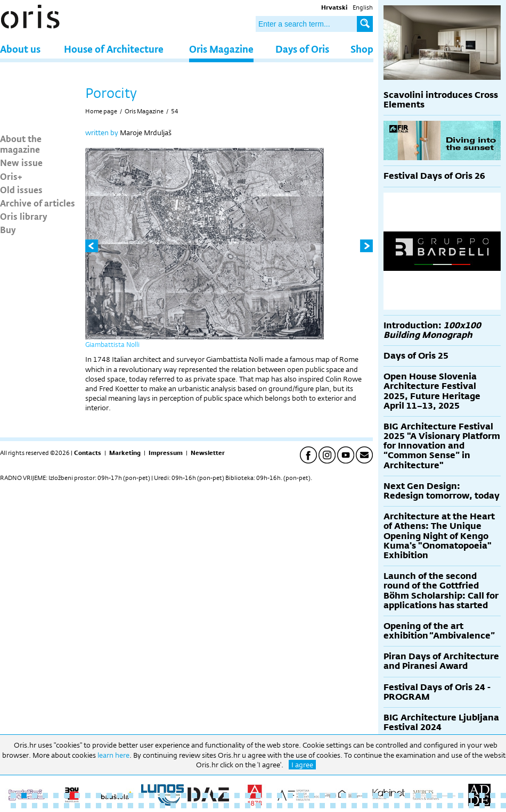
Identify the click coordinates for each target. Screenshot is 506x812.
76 (312, 806)
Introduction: (432, 330)
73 (280, 806)
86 (418, 806)
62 (162, 806)
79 (344, 806)
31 (333, 796)
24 (258, 796)
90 (461, 806)
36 (386, 796)
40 (429, 796)
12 (130, 796)
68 (226, 806)
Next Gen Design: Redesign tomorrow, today (442, 491)
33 (354, 796)
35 (376, 796)
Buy (8, 229)
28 (301, 796)
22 (237, 796)
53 (67, 806)
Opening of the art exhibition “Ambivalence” (439, 631)
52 (56, 806)
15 (162, 796)
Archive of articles (38, 203)
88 (439, 806)
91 (471, 806)
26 (280, 796)
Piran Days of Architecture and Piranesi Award (441, 661)
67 (216, 806)
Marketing (125, 453)
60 (141, 806)
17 (184, 796)
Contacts (88, 453)
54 (175, 111)
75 (301, 806)
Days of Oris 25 (416, 356)
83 (386, 806)
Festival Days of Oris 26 (434, 176)
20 (216, 796)
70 (248, 806)
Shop (362, 49)
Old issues (21, 189)
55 (88, 806)
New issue (21, 162)
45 (482, 796)
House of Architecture (114, 49)
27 (290, 796)
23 (248, 796)
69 (237, 806)
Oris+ (11, 176)
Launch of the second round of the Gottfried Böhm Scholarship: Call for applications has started (441, 591)
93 (493, 806)
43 (461, 796)
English (363, 7)
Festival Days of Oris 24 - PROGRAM (437, 692)
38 (407, 796)
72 (269, 806)
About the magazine (21, 144)
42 (450, 796)
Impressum (166, 453)
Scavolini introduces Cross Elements (441, 100)
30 (322, 796)
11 (120, 796)
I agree (302, 765)
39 (418, 796)
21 (226, 796)
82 (376, 806)
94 (503, 806)
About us (20, 49)
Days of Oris (302, 49)
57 (109, 806)
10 (109, 796)
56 (99, 806)
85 (407, 806)
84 (397, 806)
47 (503, 796)
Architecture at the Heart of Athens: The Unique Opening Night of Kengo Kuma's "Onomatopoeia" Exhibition (439, 536)
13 (141, 796)
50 (35, 806)
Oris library (24, 216)
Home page (101, 111)
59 (130, 806)
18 (194, 796)
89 (450, 806)
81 (365, 806)
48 (13, 806)
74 (290, 806)
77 (322, 806)
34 (365, 796)
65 (194, 806)
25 (269, 796)
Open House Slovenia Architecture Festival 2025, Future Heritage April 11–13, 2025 (432, 391)
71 (258, 806)
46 (493, 796)
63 (173, 806)
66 (205, 806)
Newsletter (208, 453)
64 (184, 806)
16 (173, 796)
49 (24, 806)
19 (205, 796)
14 (152, 796)
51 (45, 806)
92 (482, 806)
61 (152, 806)
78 (333, 806)
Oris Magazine (221, 49)
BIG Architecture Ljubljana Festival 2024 (441, 722)
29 (312, 796)
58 (120, 806)
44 (471, 796)
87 (429, 806)
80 (354, 806)
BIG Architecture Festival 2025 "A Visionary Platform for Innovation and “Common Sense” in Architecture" (442, 446)
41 (439, 796)
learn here (113, 755)
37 (397, 796)
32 (344, 796)
